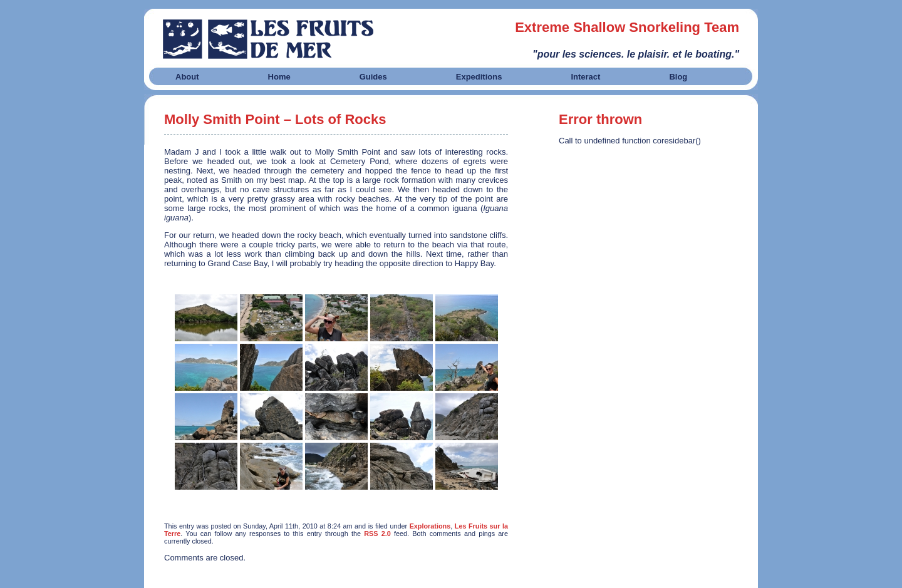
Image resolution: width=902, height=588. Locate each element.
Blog (678, 77)
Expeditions (479, 77)
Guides (373, 77)
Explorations (430, 526)
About (187, 77)
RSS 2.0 (377, 534)
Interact (585, 77)
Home (279, 77)
